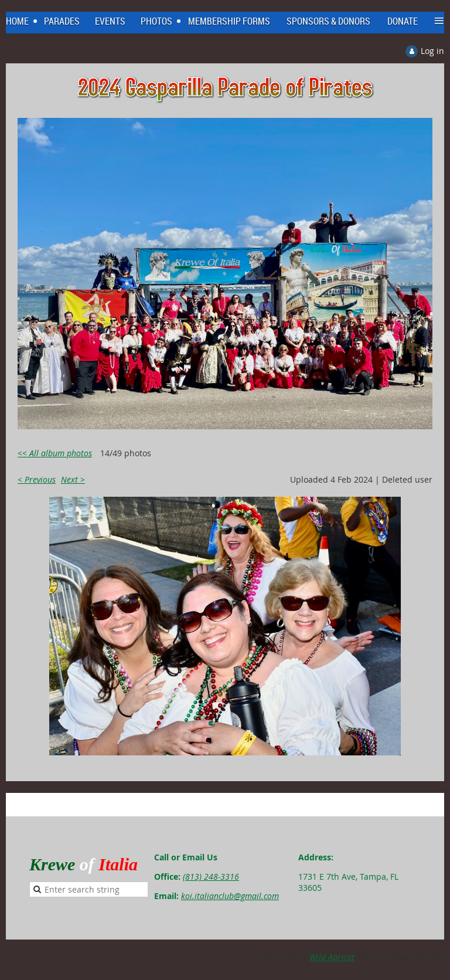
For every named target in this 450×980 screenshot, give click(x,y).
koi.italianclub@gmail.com (230, 896)
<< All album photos (55, 453)
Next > (73, 479)
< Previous (37, 479)
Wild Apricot (332, 957)
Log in (432, 51)
